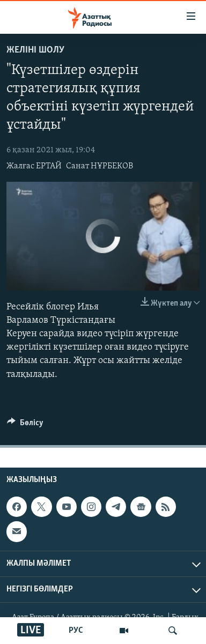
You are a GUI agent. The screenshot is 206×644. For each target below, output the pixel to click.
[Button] (25, 425)
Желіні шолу (35, 50)
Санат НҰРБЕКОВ (100, 166)
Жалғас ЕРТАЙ (34, 166)
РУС (76, 631)
